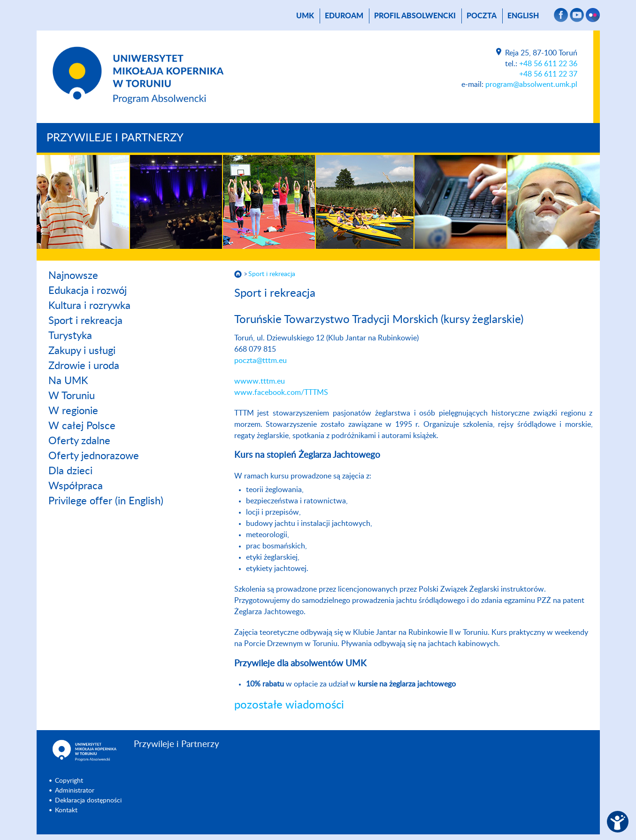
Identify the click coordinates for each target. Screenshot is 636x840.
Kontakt (66, 810)
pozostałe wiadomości (289, 705)
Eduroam (344, 16)
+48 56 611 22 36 (548, 64)
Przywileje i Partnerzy (115, 138)
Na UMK (68, 381)
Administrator (75, 791)
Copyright (69, 781)
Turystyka (70, 336)
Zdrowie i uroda (84, 366)
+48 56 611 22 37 (548, 74)
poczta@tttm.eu (261, 361)
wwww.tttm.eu (260, 381)
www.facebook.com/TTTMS (281, 393)
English (523, 16)
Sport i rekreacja (85, 321)
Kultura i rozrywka (89, 306)
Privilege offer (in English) (106, 501)
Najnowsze (73, 276)
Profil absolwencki (415, 16)
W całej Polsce (82, 426)
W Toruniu (72, 396)
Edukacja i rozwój (88, 291)
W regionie (73, 411)
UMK (305, 16)
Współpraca (76, 486)
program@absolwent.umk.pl (531, 85)
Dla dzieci (70, 471)
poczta (482, 16)
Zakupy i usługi (82, 351)
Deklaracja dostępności (88, 801)
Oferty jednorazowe (94, 456)
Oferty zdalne (79, 441)
